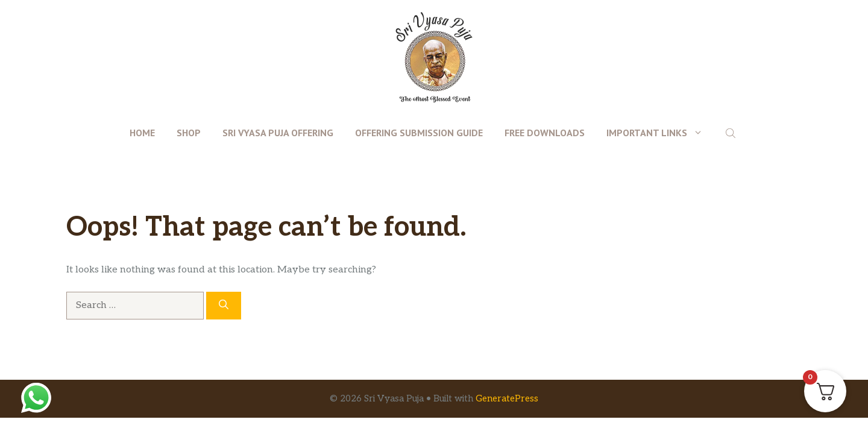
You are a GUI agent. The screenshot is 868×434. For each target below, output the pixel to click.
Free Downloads (545, 133)
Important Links (660, 133)
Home (142, 133)
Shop (189, 133)
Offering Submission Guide (419, 133)
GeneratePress (507, 398)
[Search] (224, 306)
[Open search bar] (732, 133)
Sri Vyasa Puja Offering (278, 133)
